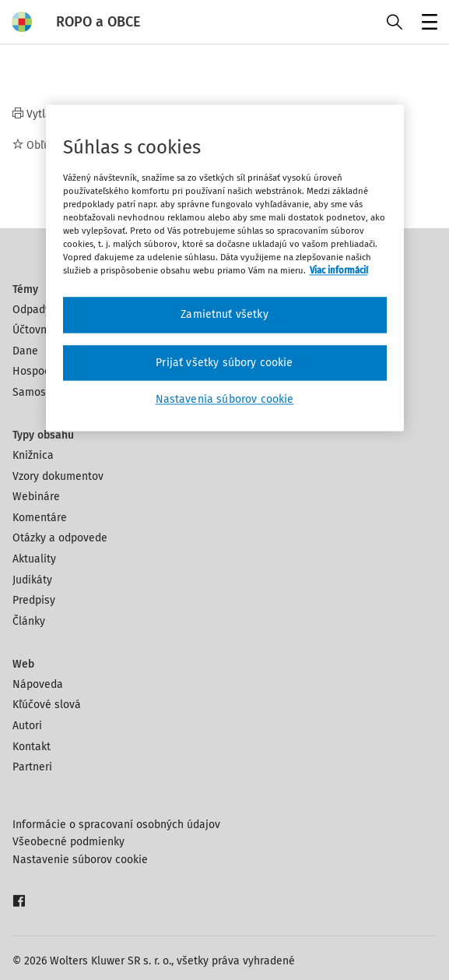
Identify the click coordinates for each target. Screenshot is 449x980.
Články (29, 621)
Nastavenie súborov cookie (80, 860)
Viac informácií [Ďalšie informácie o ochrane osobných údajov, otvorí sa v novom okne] (339, 271)
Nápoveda (38, 684)
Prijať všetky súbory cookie (224, 363)
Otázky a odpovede (60, 538)
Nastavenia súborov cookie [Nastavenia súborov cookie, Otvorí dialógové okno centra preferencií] (225, 400)
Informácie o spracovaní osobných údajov (116, 825)
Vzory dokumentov (58, 476)
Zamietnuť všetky (224, 315)
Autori (27, 726)
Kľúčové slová (47, 705)
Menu (427, 24)
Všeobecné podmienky (68, 842)
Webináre (36, 497)
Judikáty (32, 580)
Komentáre (40, 518)
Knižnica (33, 455)
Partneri (32, 767)
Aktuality (34, 559)
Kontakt (32, 747)
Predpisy (34, 600)
